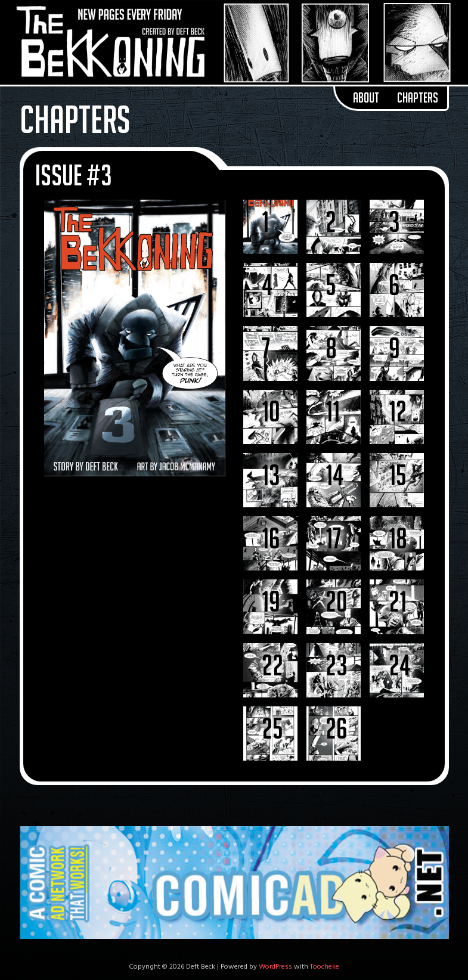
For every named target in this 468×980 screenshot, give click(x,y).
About (366, 98)
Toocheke (325, 967)
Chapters (418, 98)
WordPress (275, 967)
